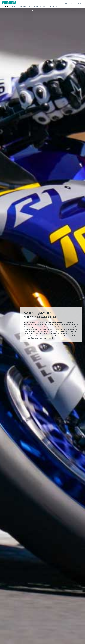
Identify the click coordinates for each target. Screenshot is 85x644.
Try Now (79, 3)
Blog (66, 3)
